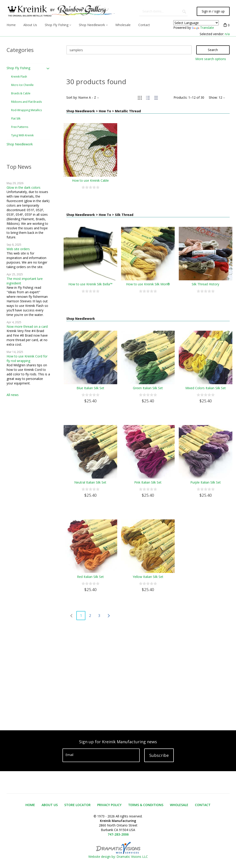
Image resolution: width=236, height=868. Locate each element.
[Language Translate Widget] (196, 23)
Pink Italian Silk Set (148, 482)
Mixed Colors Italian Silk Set (206, 388)
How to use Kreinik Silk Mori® (148, 284)
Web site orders (18, 249)
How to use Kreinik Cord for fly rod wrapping (27, 358)
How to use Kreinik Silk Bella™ (90, 284)
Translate (203, 28)
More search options (211, 59)
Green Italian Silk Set (148, 388)
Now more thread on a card (27, 326)
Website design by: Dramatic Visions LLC (118, 854)
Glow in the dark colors (24, 187)
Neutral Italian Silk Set (90, 482)
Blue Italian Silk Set (90, 388)
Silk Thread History (205, 284)
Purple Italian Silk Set (206, 482)
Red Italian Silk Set (90, 577)
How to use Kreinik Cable (90, 180)
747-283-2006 (118, 834)
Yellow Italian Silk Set (148, 577)
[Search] (129, 50)
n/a (227, 34)
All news (13, 395)
